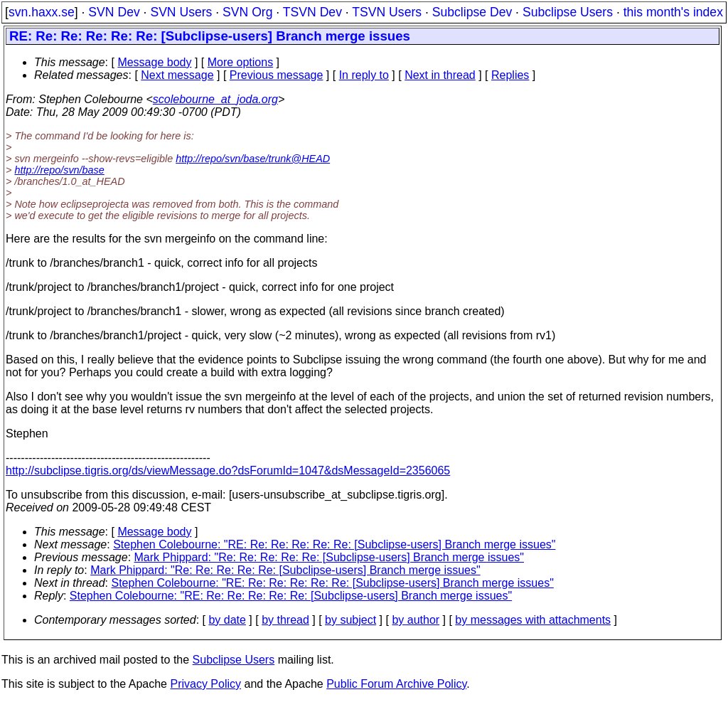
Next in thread (440, 75)
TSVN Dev (312, 12)
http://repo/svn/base (59, 170)
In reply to (364, 75)
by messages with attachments (533, 620)
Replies (510, 75)
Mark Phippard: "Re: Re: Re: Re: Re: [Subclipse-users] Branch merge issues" (329, 557)
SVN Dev (114, 12)
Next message (177, 75)
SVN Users (181, 12)
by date (227, 620)
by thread (285, 620)
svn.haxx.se (42, 12)
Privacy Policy (205, 684)
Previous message (277, 75)
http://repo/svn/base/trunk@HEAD (253, 159)
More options (241, 62)
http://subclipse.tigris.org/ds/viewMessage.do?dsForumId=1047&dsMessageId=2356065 (228, 470)
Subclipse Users (568, 12)
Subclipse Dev (472, 12)
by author (416, 620)
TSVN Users (387, 12)
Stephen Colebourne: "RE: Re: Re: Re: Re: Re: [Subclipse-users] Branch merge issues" (334, 544)
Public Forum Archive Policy (396, 684)
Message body (154, 62)
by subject (350, 620)
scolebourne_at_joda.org (215, 99)
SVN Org (247, 12)
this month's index (673, 12)
